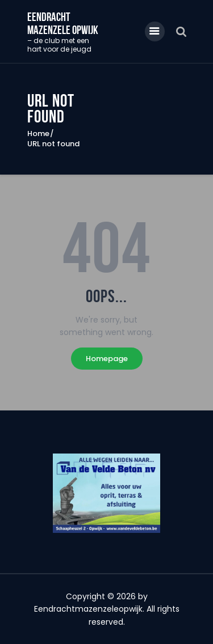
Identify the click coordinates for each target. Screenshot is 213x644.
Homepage (107, 359)
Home (38, 134)
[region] (107, 493)
